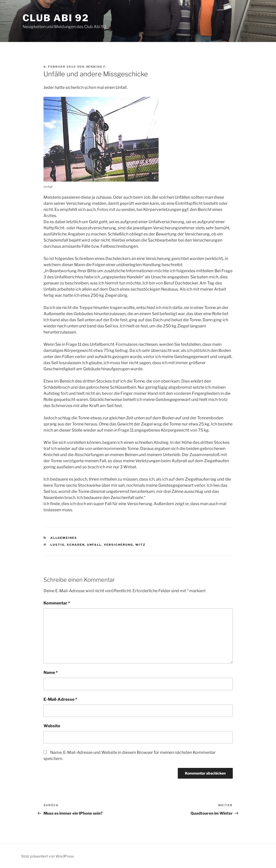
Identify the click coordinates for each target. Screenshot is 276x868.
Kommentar (57, 603)
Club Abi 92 (56, 18)
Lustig (57, 545)
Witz (140, 545)
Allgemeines (64, 538)
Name (51, 673)
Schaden (76, 545)
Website (52, 726)
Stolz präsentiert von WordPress (47, 856)
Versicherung (118, 545)
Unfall (94, 545)
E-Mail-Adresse (60, 699)
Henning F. (96, 67)
